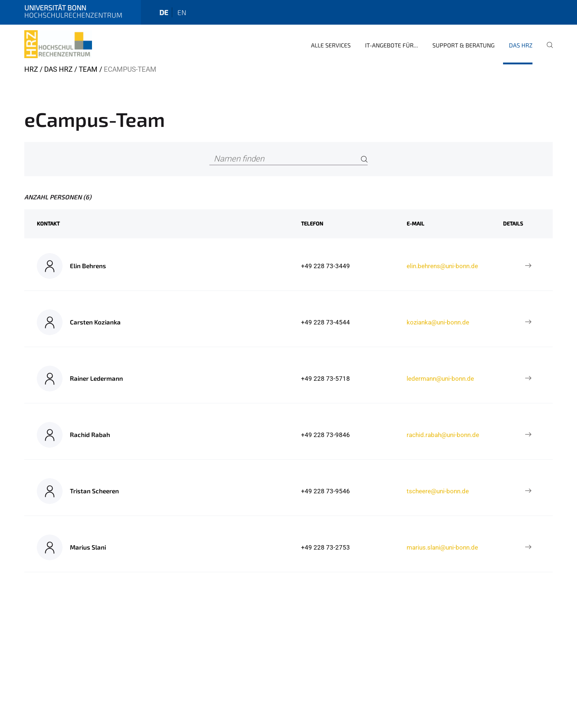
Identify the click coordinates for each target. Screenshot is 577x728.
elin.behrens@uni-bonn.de (442, 266)
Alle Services (331, 45)
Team (88, 69)
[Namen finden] (289, 159)
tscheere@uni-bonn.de (438, 491)
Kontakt (48, 223)
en (182, 12)
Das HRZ (521, 45)
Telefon (312, 223)
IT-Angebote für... (392, 45)
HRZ (31, 69)
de (164, 12)
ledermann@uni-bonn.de (440, 379)
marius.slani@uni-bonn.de (442, 547)
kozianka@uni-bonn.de (438, 322)
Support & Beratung (463, 45)
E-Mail (415, 223)
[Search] (364, 159)
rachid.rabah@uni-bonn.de (443, 435)
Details (513, 223)
